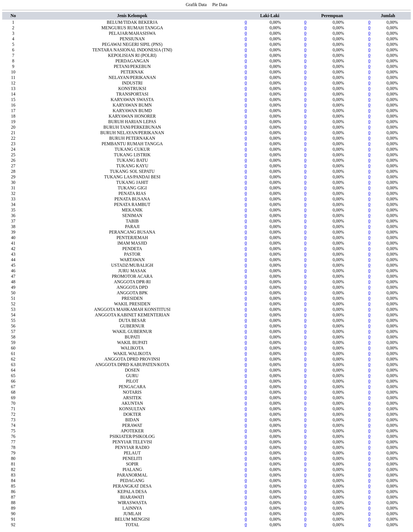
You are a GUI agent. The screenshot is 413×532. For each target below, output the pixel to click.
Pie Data (220, 5)
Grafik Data (196, 5)
